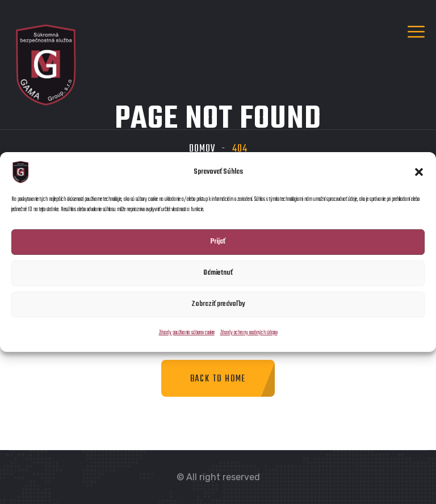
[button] (419, 172)
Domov (202, 149)
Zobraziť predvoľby (218, 304)
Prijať (218, 241)
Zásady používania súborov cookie (187, 333)
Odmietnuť (218, 273)
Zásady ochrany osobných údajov (249, 333)
